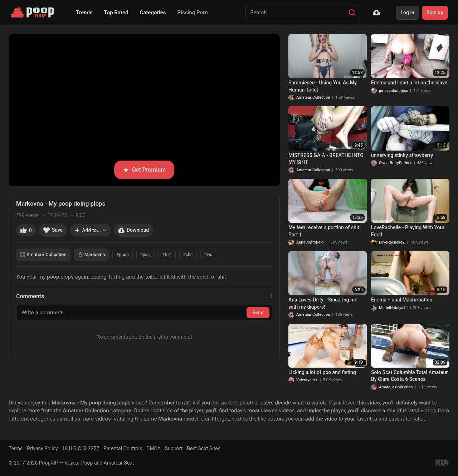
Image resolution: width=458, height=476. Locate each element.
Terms (16, 448)
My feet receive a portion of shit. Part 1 (325, 231)
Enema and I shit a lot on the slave (409, 83)
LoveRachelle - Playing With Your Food (408, 231)
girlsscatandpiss (393, 91)
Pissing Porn (193, 13)
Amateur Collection (43, 254)
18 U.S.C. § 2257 (81, 448)
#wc (208, 255)
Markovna (92, 254)
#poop (122, 255)
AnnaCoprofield (310, 242)
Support (174, 448)
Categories (153, 13)
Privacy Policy (42, 448)
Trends (84, 13)
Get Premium (144, 170)
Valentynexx (307, 380)
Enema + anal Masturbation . (403, 300)
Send (258, 313)
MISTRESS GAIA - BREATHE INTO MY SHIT (326, 159)
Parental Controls (123, 448)
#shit (188, 255)
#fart (167, 255)
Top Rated (116, 13)
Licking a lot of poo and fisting (322, 372)
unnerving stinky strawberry (402, 155)
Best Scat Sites (204, 448)
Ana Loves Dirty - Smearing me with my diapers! (323, 303)
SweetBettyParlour (395, 163)
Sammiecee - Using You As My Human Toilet (323, 86)
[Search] (352, 13)
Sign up (435, 13)
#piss (145, 255)
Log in (407, 13)
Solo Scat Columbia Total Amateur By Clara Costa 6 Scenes (409, 376)
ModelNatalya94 (393, 308)
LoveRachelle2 (392, 242)
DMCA (154, 448)
